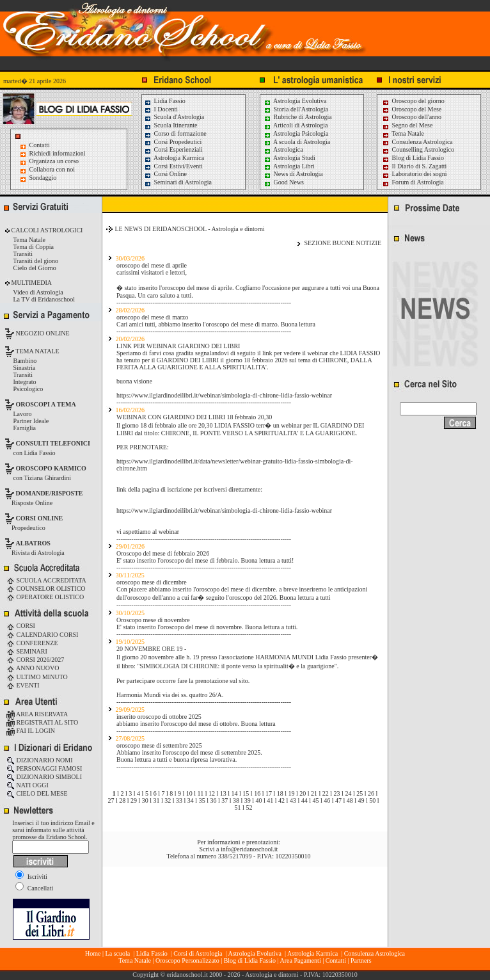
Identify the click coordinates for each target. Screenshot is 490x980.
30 (145, 800)
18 (280, 793)
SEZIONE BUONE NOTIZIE (343, 243)
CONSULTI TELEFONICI (53, 443)
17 (269, 793)
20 (303, 793)
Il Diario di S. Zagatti (414, 166)
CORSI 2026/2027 (35, 660)
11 (201, 793)
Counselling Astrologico (418, 149)
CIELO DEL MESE (37, 793)
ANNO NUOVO (33, 668)
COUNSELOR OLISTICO (46, 589)
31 (157, 800)
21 (314, 793)
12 (212, 793)
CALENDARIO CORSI (42, 635)
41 (270, 800)
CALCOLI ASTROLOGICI (46, 230)
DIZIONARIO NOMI (40, 760)
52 (249, 807)
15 (246, 793)
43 (293, 800)
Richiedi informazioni (58, 153)
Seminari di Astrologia (178, 182)
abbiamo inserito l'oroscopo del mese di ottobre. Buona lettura (196, 724)
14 (235, 793)
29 (134, 800)
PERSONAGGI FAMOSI (44, 768)
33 (179, 800)
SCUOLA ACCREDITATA (46, 580)
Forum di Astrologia (413, 182)
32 (168, 800)
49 (361, 800)
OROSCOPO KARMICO (51, 468)
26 (371, 793)
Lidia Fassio (165, 101)
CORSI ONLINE (40, 518)
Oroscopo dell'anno (417, 117)
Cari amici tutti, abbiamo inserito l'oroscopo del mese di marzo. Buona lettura (216, 324)
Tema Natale (403, 133)
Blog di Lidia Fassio (413, 158)
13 (223, 793)
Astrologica (283, 149)
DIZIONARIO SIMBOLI (44, 777)
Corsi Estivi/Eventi (173, 166)
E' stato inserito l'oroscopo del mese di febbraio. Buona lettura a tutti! (205, 560)
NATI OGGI (28, 785)
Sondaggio (43, 178)
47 (338, 800)
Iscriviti (31, 877)
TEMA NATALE (37, 351)
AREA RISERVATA (37, 714)
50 (372, 800)
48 (350, 800)
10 (189, 793)
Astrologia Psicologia (296, 133)
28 (122, 800)
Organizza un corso (54, 161)
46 (327, 800)
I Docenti (161, 109)
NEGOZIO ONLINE (42, 333)
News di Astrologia (293, 174)
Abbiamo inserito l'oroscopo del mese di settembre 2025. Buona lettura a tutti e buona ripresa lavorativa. (189, 756)
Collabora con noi (52, 169)
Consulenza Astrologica (417, 142)
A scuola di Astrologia (297, 142)
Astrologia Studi (289, 158)
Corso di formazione (175, 133)
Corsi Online (165, 174)
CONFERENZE (32, 643)
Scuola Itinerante (171, 125)
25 (360, 793)
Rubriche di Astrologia (298, 117)
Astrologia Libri (289, 166)
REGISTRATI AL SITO (42, 722)
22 (326, 793)
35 (202, 800)
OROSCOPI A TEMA (46, 404)
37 (225, 800)
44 (304, 800)
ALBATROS (33, 543)
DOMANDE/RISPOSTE (50, 493)
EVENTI (23, 685)
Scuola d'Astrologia (174, 117)
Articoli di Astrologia (296, 125)
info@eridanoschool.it (249, 849)
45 (315, 800)
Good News (284, 182)
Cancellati (34, 888)
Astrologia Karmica (174, 158)
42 (281, 800)
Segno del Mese (407, 125)
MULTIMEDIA (31, 283)
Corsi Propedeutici (173, 142)
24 (348, 793)
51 (238, 807)
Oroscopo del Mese (412, 109)
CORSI (21, 626)
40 (259, 800)
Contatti (40, 145)
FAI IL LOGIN (31, 731)
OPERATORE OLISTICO (45, 597)
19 (291, 793)
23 (337, 793)
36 (213, 800)
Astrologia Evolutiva (295, 101)
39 (248, 800)
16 (257, 793)
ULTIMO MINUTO (37, 677)
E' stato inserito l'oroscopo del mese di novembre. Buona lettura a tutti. (207, 627)
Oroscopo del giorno (413, 101)
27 (111, 800)
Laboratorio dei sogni (415, 174)
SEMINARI (27, 651)
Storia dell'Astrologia (296, 109)
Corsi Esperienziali (173, 149)
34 (191, 800)
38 (236, 800)
